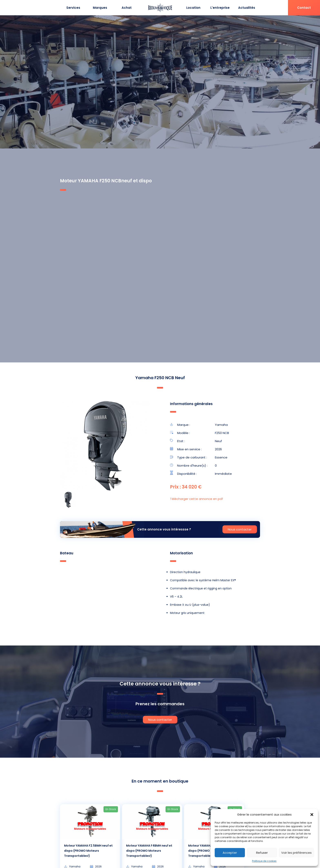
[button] (312, 815)
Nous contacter (240, 529)
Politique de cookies (264, 861)
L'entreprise (220, 8)
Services (73, 8)
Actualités (247, 8)
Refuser (262, 853)
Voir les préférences (296, 853)
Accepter (230, 853)
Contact (304, 8)
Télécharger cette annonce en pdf (197, 499)
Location (193, 8)
